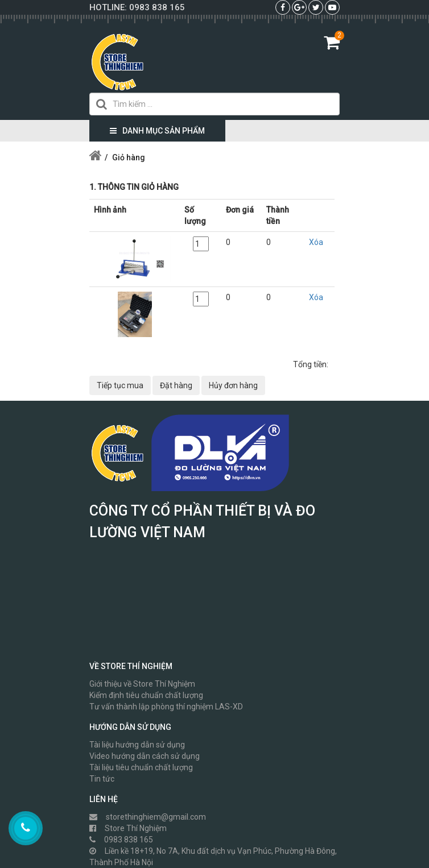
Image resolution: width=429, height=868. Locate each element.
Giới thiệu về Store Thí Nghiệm (142, 684)
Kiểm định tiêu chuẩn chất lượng (146, 695)
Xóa (316, 242)
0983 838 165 (157, 7)
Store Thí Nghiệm (128, 828)
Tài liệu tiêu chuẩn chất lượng (141, 767)
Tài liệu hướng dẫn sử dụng (137, 745)
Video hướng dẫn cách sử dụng (145, 756)
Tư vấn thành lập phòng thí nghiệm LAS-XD (166, 707)
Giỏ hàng (129, 157)
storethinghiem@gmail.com (148, 817)
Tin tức (102, 779)
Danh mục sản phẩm (157, 131)
